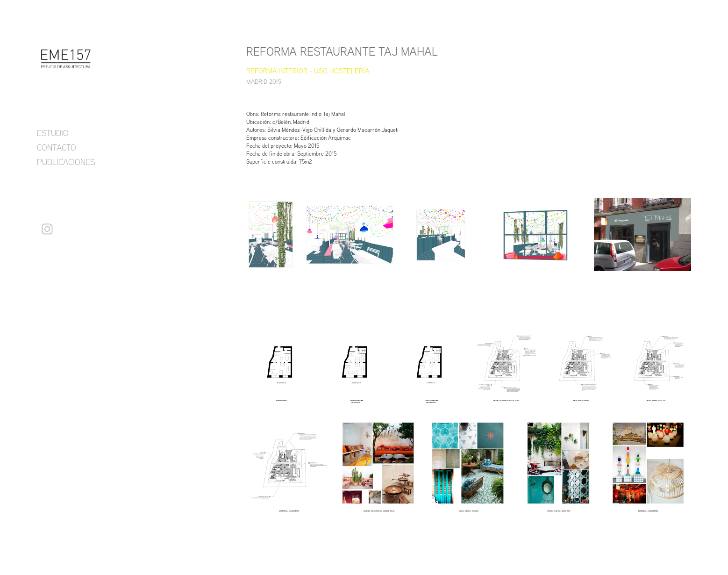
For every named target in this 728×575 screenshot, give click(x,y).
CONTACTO (57, 147)
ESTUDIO (53, 133)
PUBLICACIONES (66, 162)
